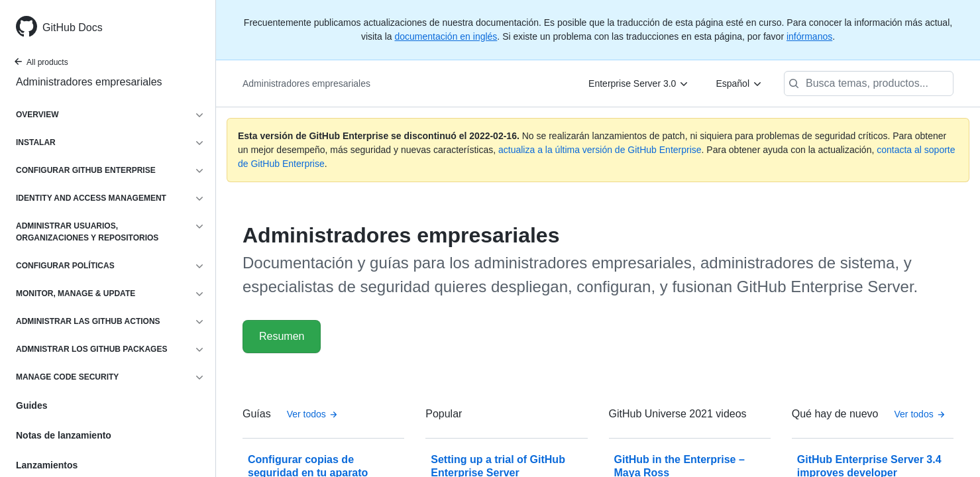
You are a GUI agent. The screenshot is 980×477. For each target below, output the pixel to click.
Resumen (282, 336)
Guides (31, 405)
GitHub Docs (73, 27)
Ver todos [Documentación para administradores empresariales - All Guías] (312, 414)
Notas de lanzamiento (64, 435)
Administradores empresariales (89, 82)
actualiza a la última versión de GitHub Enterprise (600, 150)
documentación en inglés (446, 36)
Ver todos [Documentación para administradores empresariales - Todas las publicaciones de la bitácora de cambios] (920, 414)
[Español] (739, 83)
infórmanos (809, 36)
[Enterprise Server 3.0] (639, 83)
